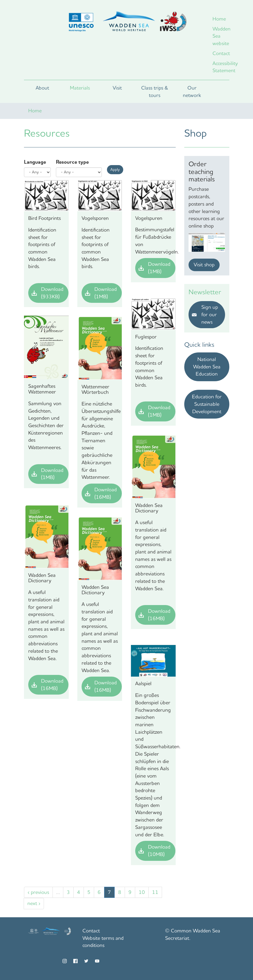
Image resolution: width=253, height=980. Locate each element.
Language (35, 162)
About (42, 88)
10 (142, 892)
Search (220, 92)
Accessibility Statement (221, 67)
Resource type (72, 162)
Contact (221, 53)
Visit (117, 88)
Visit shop (204, 265)
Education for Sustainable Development (207, 404)
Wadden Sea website (221, 36)
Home (219, 19)
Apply (115, 170)
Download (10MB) (159, 851)
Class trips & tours (155, 92)
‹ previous (38, 892)
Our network (192, 92)
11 (155, 892)
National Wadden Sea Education (207, 367)
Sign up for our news (210, 314)
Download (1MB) (106, 293)
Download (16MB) (106, 493)
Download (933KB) (52, 293)
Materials (80, 88)
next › (34, 903)
